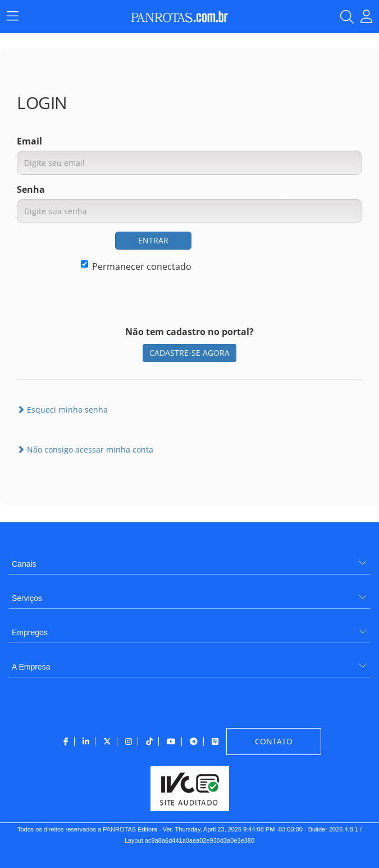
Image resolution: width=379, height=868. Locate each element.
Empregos (30, 632)
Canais (24, 564)
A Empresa (31, 667)
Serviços (27, 598)
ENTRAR (153, 240)
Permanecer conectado (136, 266)
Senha (31, 189)
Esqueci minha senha (62, 410)
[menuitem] (189, 560)
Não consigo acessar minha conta (85, 449)
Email (29, 141)
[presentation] (277, 254)
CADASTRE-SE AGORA (189, 353)
